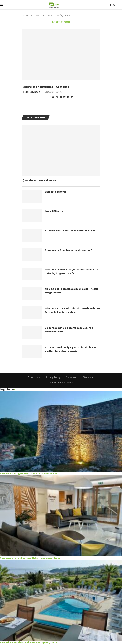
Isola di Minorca (54, 211)
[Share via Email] (72, 97)
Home (25, 15)
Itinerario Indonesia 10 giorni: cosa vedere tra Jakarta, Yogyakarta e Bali (71, 271)
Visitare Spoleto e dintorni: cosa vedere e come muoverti (69, 329)
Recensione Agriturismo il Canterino (46, 87)
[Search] (120, 5)
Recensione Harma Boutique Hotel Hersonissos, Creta (30, 558)
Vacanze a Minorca (56, 192)
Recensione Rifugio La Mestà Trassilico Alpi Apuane (28, 474)
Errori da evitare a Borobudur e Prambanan (70, 230)
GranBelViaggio (32, 92)
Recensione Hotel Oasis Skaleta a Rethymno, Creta (28, 642)
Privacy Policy (53, 377)
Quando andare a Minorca (39, 180)
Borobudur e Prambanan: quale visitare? (68, 250)
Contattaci (72, 377)
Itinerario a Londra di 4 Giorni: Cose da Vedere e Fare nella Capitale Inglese (72, 310)
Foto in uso (34, 377)
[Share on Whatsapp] (57, 97)
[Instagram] (114, 5)
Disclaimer (88, 377)
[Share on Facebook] (50, 97)
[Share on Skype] (68, 97)
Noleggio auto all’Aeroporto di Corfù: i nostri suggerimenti (71, 291)
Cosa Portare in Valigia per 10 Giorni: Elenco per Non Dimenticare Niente (70, 349)
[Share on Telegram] (61, 97)
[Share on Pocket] (64, 97)
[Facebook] (110, 5)
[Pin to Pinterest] (53, 97)
